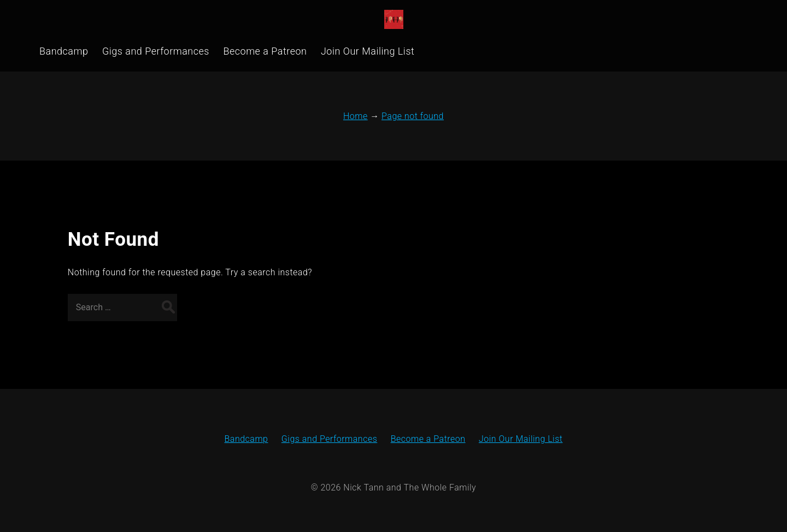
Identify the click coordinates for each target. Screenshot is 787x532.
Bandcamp (246, 439)
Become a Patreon (428, 439)
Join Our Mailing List (521, 439)
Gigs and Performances (329, 439)
